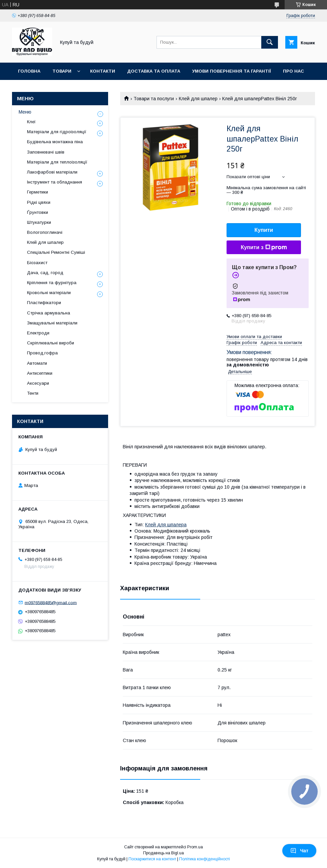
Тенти (33, 393)
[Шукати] (270, 42)
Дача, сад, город (45, 273)
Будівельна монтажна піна (55, 142)
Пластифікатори (44, 303)
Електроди (38, 333)
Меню (25, 112)
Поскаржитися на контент (152, 859)
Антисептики (40, 373)
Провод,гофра (42, 353)
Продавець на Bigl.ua (163, 853)
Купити (264, 230)
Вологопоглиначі (45, 232)
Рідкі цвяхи (39, 202)
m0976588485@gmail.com (51, 602)
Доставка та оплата (154, 71)
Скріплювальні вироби (51, 343)
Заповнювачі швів (46, 152)
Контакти (103, 71)
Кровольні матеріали (49, 293)
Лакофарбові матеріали (52, 172)
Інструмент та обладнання (55, 182)
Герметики (38, 192)
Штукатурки (39, 222)
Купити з (264, 247)
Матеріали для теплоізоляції (57, 162)
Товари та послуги (154, 99)
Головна (29, 71)
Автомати (37, 363)
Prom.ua (195, 847)
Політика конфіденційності (205, 859)
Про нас (293, 71)
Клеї (31, 122)
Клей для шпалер (198, 99)
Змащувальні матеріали (52, 323)
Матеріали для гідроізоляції (57, 132)
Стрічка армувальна (49, 313)
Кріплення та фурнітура (52, 283)
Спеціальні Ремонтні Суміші (56, 252)
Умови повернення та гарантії (232, 71)
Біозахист (37, 263)
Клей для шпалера (166, 525)
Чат (299, 851)
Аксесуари (38, 383)
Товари (62, 71)
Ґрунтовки (38, 212)
